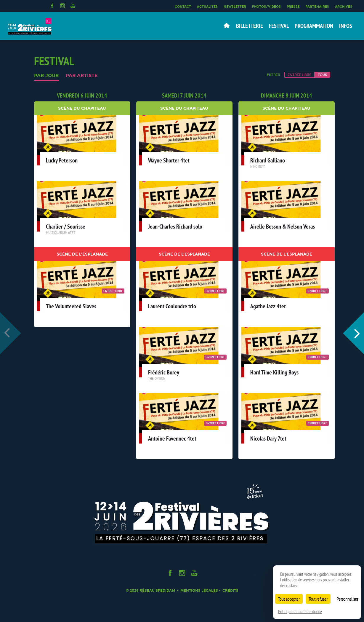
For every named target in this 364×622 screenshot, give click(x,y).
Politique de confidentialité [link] (300, 611)
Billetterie (250, 26)
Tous (322, 75)
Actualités (207, 7)
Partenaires (317, 7)
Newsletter (235, 7)
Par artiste (82, 76)
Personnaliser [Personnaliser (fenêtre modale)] (347, 599)
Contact (183, 7)
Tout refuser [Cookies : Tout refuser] (318, 599)
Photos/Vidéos (266, 7)
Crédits (230, 590)
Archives (344, 7)
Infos (346, 26)
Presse (293, 7)
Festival (279, 26)
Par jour (46, 76)
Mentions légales (199, 590)
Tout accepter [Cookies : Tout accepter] (289, 599)
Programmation (314, 26)
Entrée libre (299, 75)
